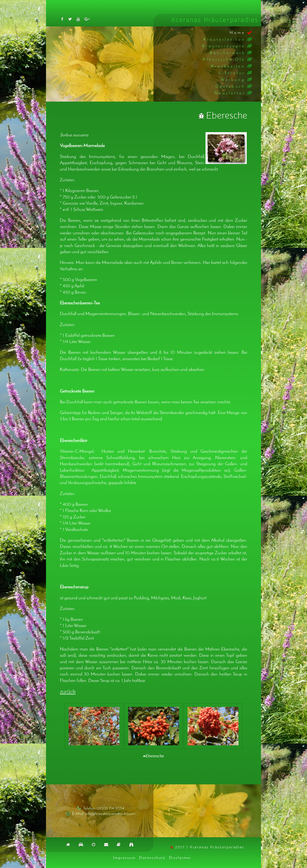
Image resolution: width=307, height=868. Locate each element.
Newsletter (230, 93)
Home (237, 32)
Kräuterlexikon (224, 39)
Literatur (232, 73)
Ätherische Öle (224, 59)
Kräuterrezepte (224, 46)
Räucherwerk (227, 53)
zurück (68, 692)
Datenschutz (152, 857)
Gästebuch (230, 86)
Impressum (124, 857)
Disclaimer (180, 857)
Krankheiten (228, 66)
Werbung (233, 79)
